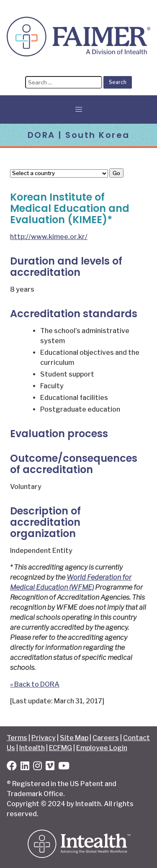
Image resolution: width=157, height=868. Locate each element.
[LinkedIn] (25, 767)
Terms (17, 738)
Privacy (44, 738)
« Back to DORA (35, 684)
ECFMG (60, 748)
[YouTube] (64, 767)
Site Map (74, 738)
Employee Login (102, 748)
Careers (106, 738)
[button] (79, 109)
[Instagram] (37, 767)
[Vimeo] (50, 767)
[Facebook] (12, 767)
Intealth (32, 748)
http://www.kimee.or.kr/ (49, 237)
